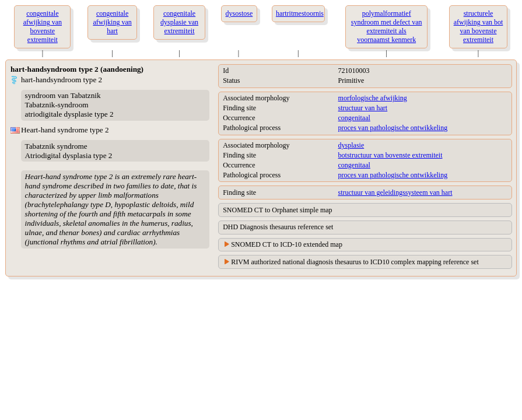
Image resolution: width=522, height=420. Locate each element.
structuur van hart (363, 108)
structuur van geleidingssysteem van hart (395, 192)
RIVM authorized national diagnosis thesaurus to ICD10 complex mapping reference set (355, 262)
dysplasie (351, 145)
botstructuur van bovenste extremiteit (390, 155)
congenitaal (354, 118)
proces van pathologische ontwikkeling (393, 128)
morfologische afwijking (373, 98)
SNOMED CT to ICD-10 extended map (287, 244)
